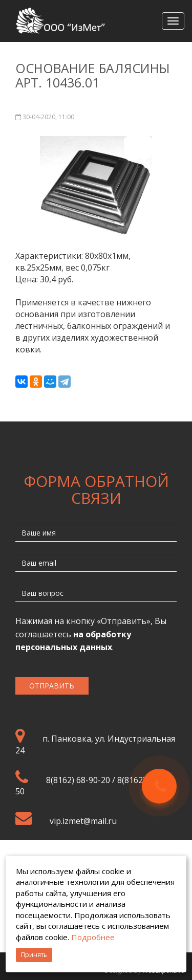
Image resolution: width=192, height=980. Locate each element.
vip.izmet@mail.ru (83, 821)
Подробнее (93, 937)
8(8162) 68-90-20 (78, 780)
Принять (34, 955)
